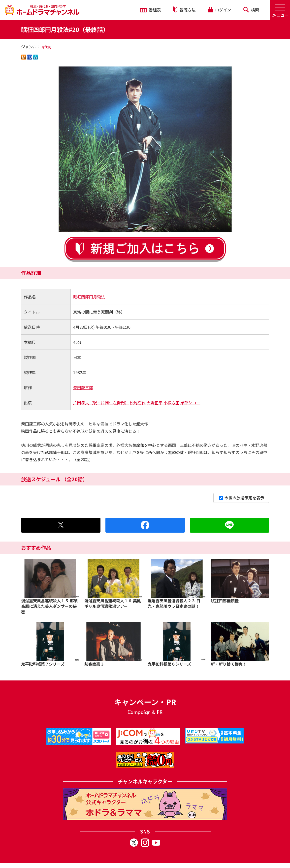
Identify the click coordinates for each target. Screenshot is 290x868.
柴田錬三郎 (83, 387)
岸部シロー (190, 403)
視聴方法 (184, 10)
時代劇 (46, 47)
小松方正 (171, 403)
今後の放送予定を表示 (242, 498)
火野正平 (155, 403)
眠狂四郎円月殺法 (89, 297)
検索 (251, 10)
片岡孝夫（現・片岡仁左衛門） (101, 403)
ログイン (219, 10)
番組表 (150, 10)
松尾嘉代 (138, 403)
